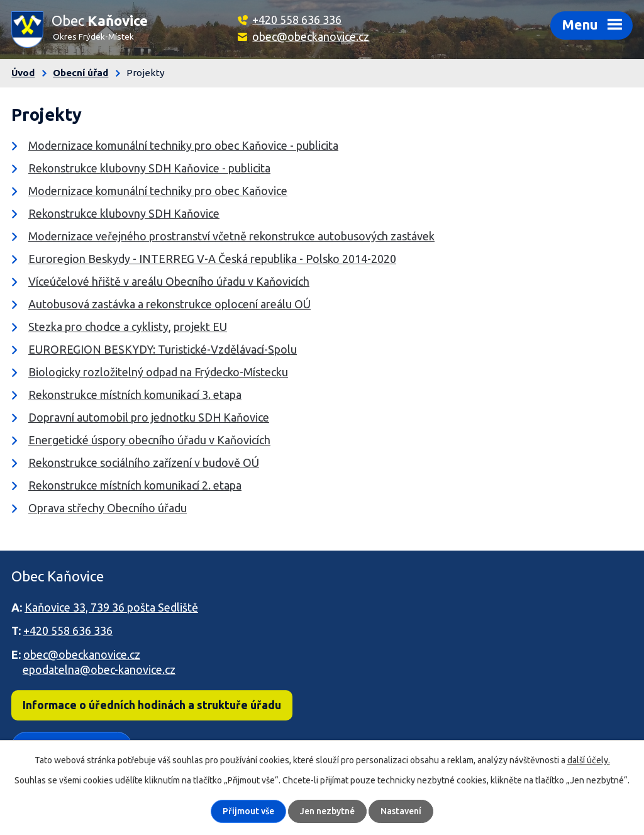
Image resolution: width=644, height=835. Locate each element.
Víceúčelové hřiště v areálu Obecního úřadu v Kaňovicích (169, 281)
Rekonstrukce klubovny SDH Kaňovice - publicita (149, 168)
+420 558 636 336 (297, 20)
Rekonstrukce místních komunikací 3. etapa (135, 395)
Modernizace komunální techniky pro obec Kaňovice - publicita (183, 145)
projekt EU (200, 327)
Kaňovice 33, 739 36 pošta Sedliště (111, 607)
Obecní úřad (80, 73)
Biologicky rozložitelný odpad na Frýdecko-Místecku (158, 372)
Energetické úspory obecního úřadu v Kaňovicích (149, 440)
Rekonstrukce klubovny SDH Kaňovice (124, 213)
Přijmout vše (248, 811)
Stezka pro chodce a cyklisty (98, 327)
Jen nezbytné (327, 811)
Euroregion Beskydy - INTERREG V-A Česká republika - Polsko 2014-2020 (212, 259)
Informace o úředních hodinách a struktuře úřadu (152, 705)
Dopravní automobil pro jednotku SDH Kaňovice (149, 417)
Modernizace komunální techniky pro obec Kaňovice (158, 191)
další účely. (589, 760)
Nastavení (401, 811)
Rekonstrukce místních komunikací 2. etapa (135, 485)
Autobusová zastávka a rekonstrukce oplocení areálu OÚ (169, 304)
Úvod (23, 73)
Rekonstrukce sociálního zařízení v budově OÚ (144, 462)
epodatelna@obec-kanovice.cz (99, 670)
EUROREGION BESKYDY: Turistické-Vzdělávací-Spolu (163, 349)
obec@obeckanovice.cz (311, 36)
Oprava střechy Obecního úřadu (108, 508)
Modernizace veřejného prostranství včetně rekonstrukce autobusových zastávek (231, 236)
